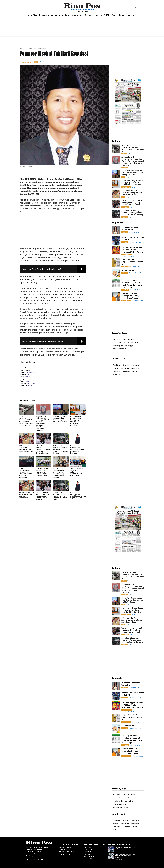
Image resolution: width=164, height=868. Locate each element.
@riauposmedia (31, 372)
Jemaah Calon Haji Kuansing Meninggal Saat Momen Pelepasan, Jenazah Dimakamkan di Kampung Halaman (42, 423)
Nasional (125, 167)
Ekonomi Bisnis (126, 267)
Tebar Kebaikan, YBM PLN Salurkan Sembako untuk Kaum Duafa (77, 472)
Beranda (23, 49)
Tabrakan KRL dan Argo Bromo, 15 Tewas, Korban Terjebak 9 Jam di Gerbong (61, 449)
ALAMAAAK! (125, 273)
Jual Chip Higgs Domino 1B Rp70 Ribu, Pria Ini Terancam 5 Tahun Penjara (132, 250)
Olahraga (125, 242)
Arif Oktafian (44, 62)
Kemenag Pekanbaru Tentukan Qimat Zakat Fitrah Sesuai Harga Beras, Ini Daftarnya (132, 739)
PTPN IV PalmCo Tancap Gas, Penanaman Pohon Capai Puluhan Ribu (43, 472)
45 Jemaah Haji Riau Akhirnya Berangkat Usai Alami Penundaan (26, 449)
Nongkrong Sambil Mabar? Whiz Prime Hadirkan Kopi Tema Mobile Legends (59, 473)
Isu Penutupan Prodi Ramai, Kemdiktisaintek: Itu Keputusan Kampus (77, 449)
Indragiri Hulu (126, 301)
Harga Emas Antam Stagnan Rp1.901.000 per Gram (132, 262)
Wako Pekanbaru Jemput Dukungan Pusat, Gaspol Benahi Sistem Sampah (43, 449)
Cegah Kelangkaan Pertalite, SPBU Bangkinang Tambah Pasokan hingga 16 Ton (26, 421)
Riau (123, 177)
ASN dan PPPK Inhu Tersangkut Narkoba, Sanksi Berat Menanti (130, 296)
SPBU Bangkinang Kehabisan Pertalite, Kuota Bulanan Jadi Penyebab (25, 473)
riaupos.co (30, 379)
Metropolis (32, 49)
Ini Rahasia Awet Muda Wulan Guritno (131, 228)
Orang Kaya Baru (128, 270)
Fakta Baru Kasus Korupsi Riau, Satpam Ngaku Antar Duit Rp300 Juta (61, 420)
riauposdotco (31, 383)
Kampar (124, 154)
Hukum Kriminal (127, 255)
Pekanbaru (42, 49)
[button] (135, 7)
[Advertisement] (53, 231)
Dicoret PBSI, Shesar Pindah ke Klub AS (125, 848)
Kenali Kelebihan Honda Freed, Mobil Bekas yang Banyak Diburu (125, 856)
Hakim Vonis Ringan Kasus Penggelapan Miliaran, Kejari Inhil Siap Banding (76, 421)
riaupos (29, 374)
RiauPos (31, 385)
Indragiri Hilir (126, 187)
